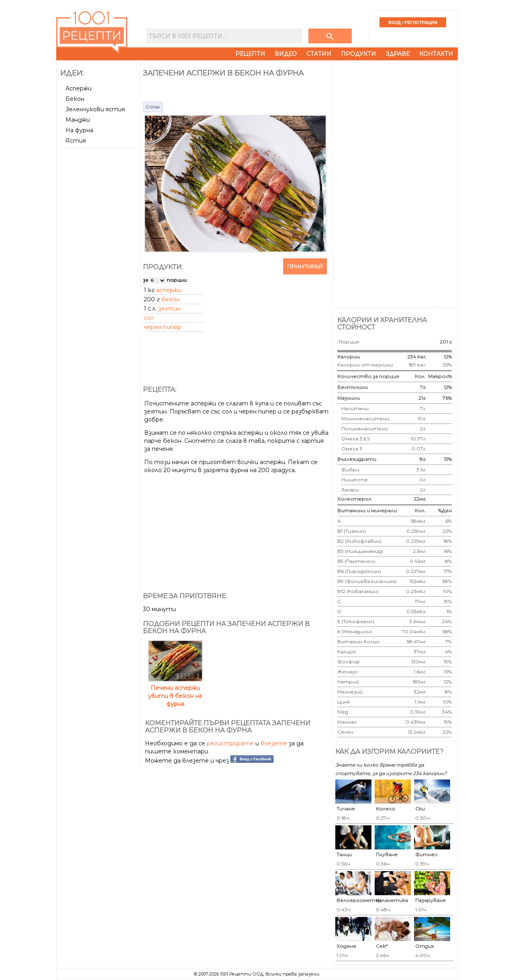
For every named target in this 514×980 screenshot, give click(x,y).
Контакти (436, 54)
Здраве (398, 54)
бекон (171, 299)
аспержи (169, 290)
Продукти (358, 54)
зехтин (169, 309)
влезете (274, 743)
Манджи (78, 120)
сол (149, 318)
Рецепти (250, 54)
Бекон (75, 99)
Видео (286, 54)
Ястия (76, 141)
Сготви (153, 107)
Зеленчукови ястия (95, 109)
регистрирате (230, 743)
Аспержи (79, 88)
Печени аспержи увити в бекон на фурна (175, 692)
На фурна (79, 130)
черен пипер (162, 327)
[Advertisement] (99, 272)
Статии (319, 54)
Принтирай (305, 266)
